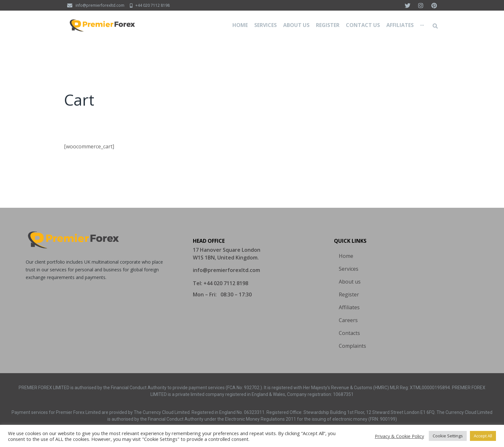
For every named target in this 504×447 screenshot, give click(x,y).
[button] (226, 270)
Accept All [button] (483, 436)
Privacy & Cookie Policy (399, 436)
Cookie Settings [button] (448, 436)
